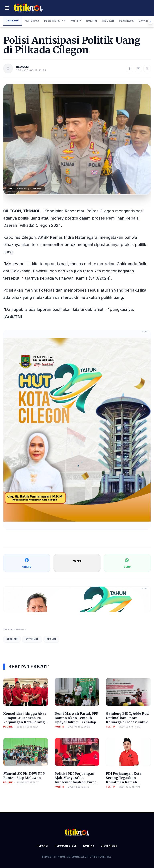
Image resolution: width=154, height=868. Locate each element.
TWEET (77, 561)
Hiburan (108, 21)
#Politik (12, 639)
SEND (127, 563)
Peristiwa (32, 21)
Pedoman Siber (66, 846)
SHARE (27, 563)
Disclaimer (109, 846)
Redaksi (43, 846)
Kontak (89, 846)
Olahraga (126, 21)
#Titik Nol (32, 639)
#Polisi (51, 639)
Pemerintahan (55, 21)
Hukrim (92, 21)
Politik (76, 21)
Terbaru (13, 21)
